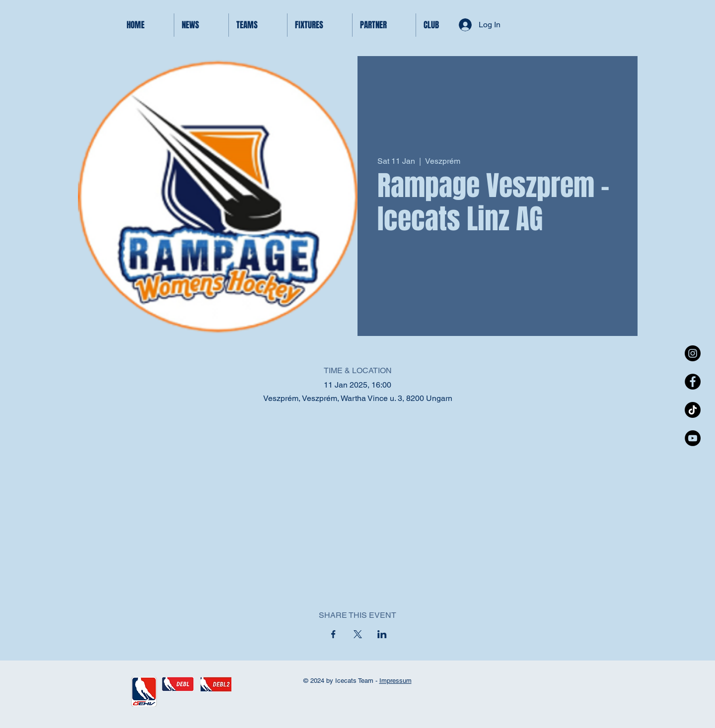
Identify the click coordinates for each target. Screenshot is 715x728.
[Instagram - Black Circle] (693, 353)
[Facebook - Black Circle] (693, 382)
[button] (258, 25)
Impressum (395, 681)
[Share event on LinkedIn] (382, 634)
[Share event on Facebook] (333, 634)
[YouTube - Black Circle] (693, 438)
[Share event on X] (358, 634)
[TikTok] (693, 410)
